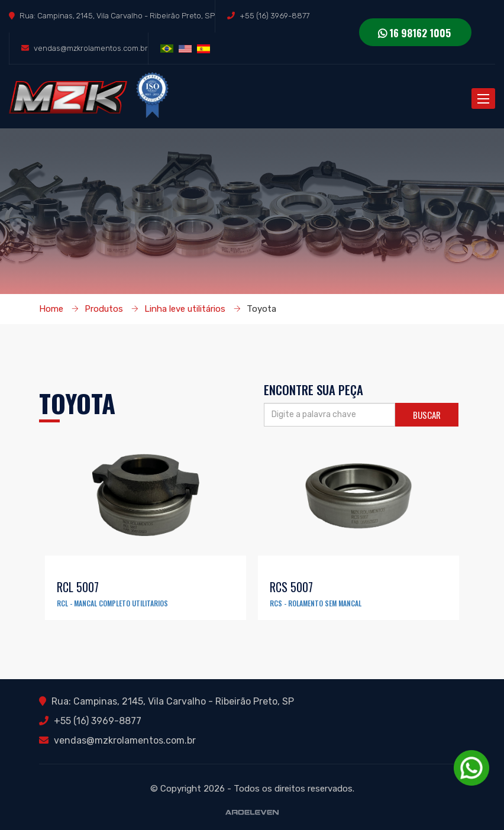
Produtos (104, 309)
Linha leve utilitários (185, 309)
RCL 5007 (78, 587)
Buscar (427, 415)
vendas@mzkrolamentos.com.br (91, 48)
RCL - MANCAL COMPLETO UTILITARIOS (112, 603)
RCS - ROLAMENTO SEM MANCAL (316, 603)
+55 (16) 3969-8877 (274, 16)
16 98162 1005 (414, 33)
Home (51, 309)
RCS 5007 (291, 587)
